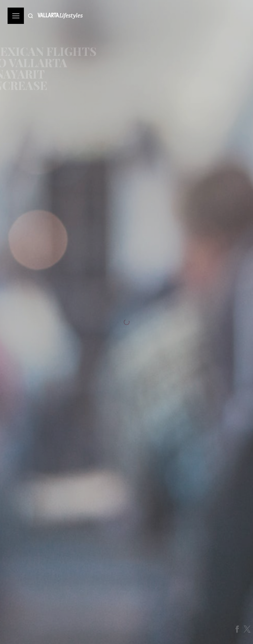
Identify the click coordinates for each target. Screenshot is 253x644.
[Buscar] (31, 16)
